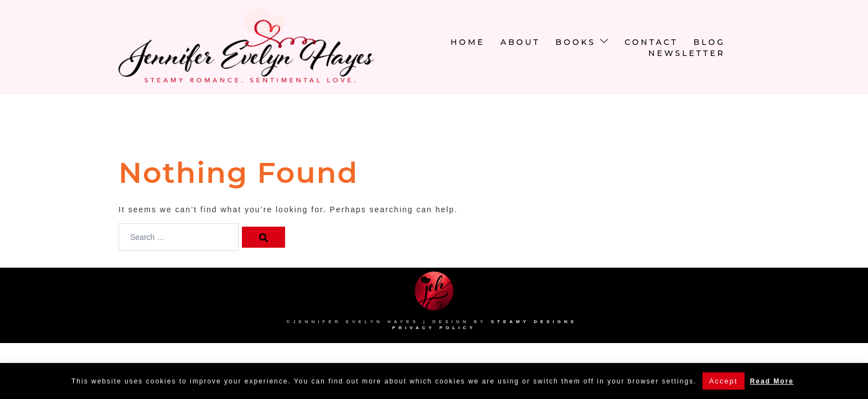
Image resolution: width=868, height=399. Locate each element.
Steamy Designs (536, 322)
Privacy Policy (434, 328)
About (520, 42)
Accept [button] (724, 381)
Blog (709, 42)
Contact (651, 42)
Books (576, 42)
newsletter (687, 53)
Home (468, 42)
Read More (772, 381)
